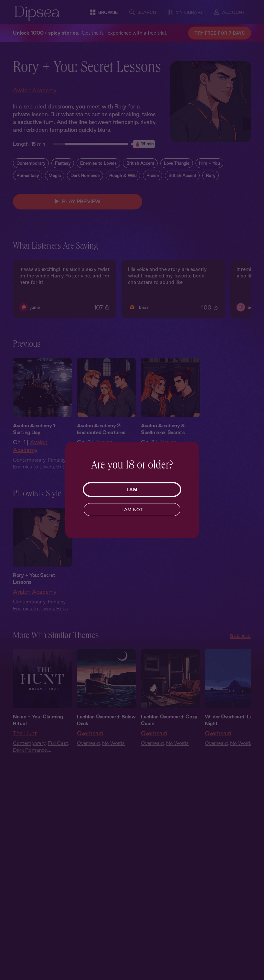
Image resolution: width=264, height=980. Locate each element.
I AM (132, 490)
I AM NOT (132, 510)
